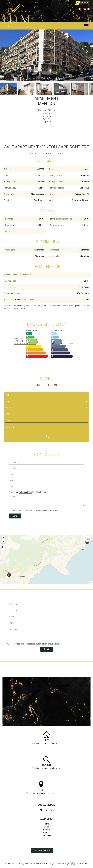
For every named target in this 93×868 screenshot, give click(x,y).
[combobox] (46, 395)
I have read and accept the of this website (37, 511)
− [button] (3, 542)
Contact (59, 153)
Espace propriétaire (42, 850)
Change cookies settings (58, 863)
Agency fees (40, 863)
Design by (82, 864)
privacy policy (42, 511)
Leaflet (90, 583)
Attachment (14, 492)
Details (48, 153)
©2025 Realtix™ (12, 864)
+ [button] (3, 538)
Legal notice (26, 863)
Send (15, 516)
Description (35, 153)
